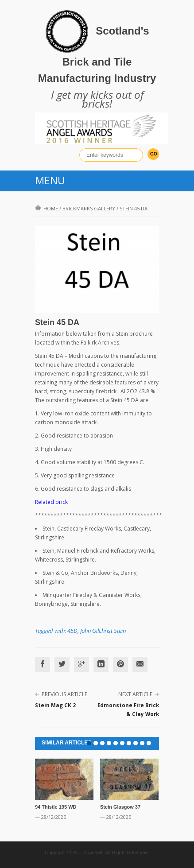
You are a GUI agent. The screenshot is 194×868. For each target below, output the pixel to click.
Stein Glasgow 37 (120, 807)
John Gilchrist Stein (103, 631)
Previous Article (64, 694)
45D (72, 631)
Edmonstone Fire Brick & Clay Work (128, 710)
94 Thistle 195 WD (56, 807)
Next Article (135, 694)
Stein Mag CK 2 (55, 705)
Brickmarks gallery (89, 208)
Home (47, 208)
